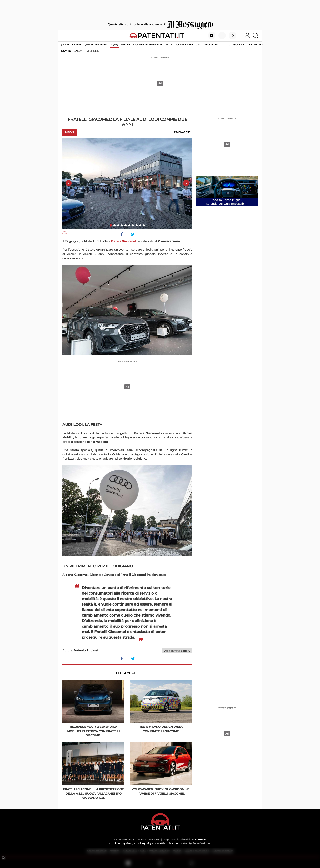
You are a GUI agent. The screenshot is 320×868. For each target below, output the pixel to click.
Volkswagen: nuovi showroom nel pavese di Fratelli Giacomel (161, 791)
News (114, 45)
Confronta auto (189, 45)
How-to (65, 51)
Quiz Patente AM (96, 45)
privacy (129, 843)
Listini (169, 45)
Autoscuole (235, 45)
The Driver (255, 45)
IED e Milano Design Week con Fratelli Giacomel (161, 729)
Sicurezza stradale (147, 45)
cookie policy (144, 843)
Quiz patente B (70, 45)
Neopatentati (214, 45)
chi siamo (172, 843)
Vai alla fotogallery (177, 651)
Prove (126, 45)
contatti (159, 843)
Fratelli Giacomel (123, 241)
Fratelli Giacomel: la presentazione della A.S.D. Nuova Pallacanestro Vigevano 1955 (93, 794)
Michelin (93, 51)
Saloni (79, 51)
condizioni (116, 843)
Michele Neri (200, 840)
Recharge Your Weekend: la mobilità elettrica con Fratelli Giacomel (93, 731)
